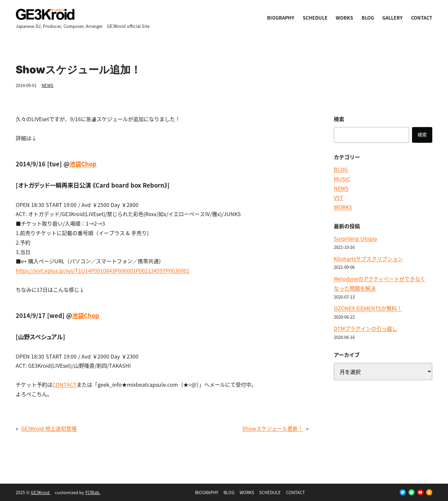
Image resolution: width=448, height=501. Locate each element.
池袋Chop (83, 164)
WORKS (343, 207)
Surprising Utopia (355, 238)
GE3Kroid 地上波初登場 (49, 428)
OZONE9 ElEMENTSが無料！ (368, 308)
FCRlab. (93, 492)
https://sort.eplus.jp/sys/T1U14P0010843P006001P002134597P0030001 (103, 270)
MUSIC (342, 179)
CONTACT (64, 384)
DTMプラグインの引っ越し (366, 328)
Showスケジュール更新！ (273, 428)
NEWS (47, 85)
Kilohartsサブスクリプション (368, 259)
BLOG (341, 169)
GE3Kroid (41, 492)
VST (339, 197)
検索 (422, 135)
